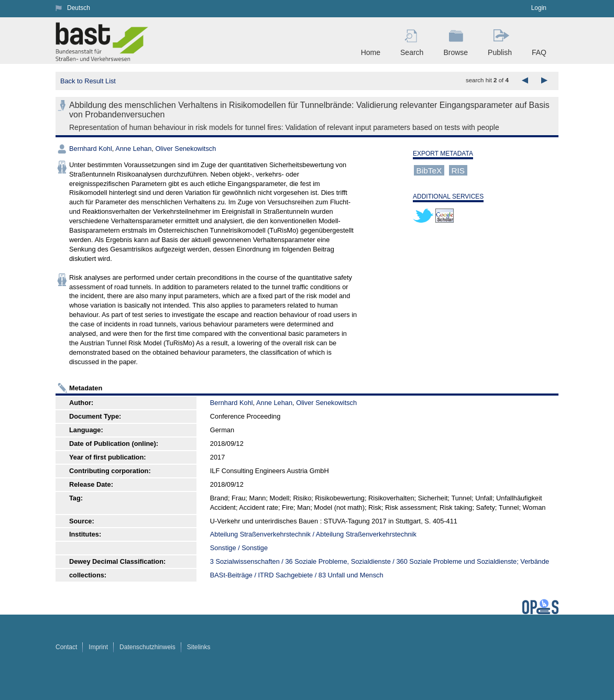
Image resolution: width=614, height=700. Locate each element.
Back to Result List (88, 81)
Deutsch (79, 8)
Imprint (98, 647)
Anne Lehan (133, 149)
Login (539, 8)
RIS (458, 170)
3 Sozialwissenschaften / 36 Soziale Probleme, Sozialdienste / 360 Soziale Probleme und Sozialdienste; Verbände (380, 561)
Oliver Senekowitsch (185, 149)
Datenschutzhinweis (147, 647)
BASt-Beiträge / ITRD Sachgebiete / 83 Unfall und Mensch (297, 575)
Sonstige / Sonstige (239, 548)
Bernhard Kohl (91, 149)
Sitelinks (199, 647)
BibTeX (429, 170)
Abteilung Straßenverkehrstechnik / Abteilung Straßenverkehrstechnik (313, 534)
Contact (66, 647)
